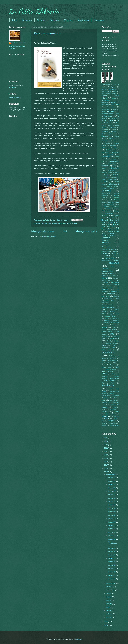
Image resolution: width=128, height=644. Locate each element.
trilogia (104, 416)
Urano (115, 418)
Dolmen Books (112, 179)
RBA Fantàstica (111, 369)
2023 (106, 445)
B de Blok (113, 118)
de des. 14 (112, 529)
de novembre (111, 583)
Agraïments (83, 20)
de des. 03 (112, 572)
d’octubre (109, 587)
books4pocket (106, 141)
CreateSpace (112, 164)
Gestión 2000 (106, 251)
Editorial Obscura (113, 202)
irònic (104, 276)
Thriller (74, 223)
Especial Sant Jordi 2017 (110, 229)
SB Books (106, 398)
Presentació (105, 348)
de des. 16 (112, 522)
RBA (117, 367)
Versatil (104, 423)
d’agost (109, 593)
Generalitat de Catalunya (109, 249)
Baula (114, 130)
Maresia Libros (110, 316)
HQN (112, 266)
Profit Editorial (108, 350)
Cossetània (114, 161)
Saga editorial (106, 396)
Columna (109, 154)
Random (113, 365)
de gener (109, 617)
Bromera (116, 141)
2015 (106, 472)
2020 (106, 455)
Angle (113, 102)
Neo (115, 327)
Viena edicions (113, 423)
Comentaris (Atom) (49, 236)
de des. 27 (112, 491)
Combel (117, 157)
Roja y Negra (108, 383)
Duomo (105, 182)
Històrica (114, 263)
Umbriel (106, 418)
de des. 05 (112, 565)
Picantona (115, 338)
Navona (114, 325)
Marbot (117, 314)
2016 (106, 468)
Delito (103, 173)
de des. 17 (112, 519)
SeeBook (114, 398)
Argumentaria (105, 109)
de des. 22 (112, 502)
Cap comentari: (63, 220)
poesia (104, 345)
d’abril (108, 607)
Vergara (111, 421)
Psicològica (67, 223)
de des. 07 (112, 558)
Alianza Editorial (106, 91)
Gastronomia (106, 247)
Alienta (115, 91)
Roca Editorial (110, 381)
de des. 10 (112, 548)
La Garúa (108, 285)
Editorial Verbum (109, 204)
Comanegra (106, 157)
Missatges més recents (43, 231)
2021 (106, 451)
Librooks (116, 296)
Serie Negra (113, 400)
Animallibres (105, 105)
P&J (112, 334)
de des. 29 (112, 484)
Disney (107, 177)
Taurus (115, 407)
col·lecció (116, 152)
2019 (106, 458)
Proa (113, 348)
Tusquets (116, 416)
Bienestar (105, 132)
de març (109, 610)
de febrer (109, 614)
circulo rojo (105, 148)
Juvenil (105, 278)
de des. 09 (112, 552)
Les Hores (105, 296)
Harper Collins (110, 258)
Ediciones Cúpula (112, 186)
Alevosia (104, 89)
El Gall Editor (107, 209)
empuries (116, 209)
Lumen (104, 309)
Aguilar (113, 87)
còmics (106, 159)
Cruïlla (114, 166)
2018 (106, 462)
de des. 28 (112, 488)
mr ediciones (115, 323)
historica (116, 260)
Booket (111, 138)
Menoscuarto (105, 318)
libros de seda (108, 298)
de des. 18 (112, 515)
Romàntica (108, 385)
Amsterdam (106, 100)
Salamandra (115, 396)
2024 (106, 441)
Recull (104, 374)
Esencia (105, 215)
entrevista (109, 213)
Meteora (107, 320)
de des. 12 (112, 536)
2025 (106, 438)
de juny (109, 600)
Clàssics (68, 20)
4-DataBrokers (106, 85)
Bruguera (107, 143)
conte (103, 161)
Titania (117, 412)
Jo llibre (114, 276)
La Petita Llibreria (35, 11)
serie (103, 400)
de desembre (111, 475)
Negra (60, 223)
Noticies (41, 20)
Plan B (109, 341)
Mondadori (116, 321)
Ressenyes (27, 20)
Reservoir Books (114, 378)
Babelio (110, 125)
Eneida (117, 211)
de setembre (111, 590)
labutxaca (115, 291)
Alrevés (54, 223)
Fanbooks (106, 238)
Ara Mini (111, 107)
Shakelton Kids (106, 403)
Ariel (115, 109)
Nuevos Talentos (107, 332)
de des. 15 (112, 525)
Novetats (55, 20)
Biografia (105, 136)
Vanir (103, 421)
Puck (103, 361)
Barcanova (105, 130)
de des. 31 (112, 478)
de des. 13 (112, 532)
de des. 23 (112, 498)
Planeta (116, 341)
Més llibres (116, 318)
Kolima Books (106, 280)
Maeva (113, 312)
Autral (117, 114)
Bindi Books (107, 134)
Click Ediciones (111, 150)
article (104, 111)
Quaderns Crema (107, 363)
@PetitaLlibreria (15, 97)
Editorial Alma (106, 193)
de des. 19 (112, 512)
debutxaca (112, 171)
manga (110, 314)
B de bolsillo (107, 120)
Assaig (111, 111)
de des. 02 (112, 575)
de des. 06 (112, 562)
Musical (106, 325)
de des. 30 (112, 481)
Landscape (111, 294)
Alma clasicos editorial (109, 94)
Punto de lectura (112, 361)
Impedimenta (107, 271)
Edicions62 (106, 191)
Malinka (104, 314)
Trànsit (114, 414)
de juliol (109, 597)
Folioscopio (105, 245)
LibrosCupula (105, 303)
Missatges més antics (86, 231)
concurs (113, 159)
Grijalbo (104, 254)
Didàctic (116, 175)
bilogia (114, 132)
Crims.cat (105, 166)
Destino (107, 175)
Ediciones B (114, 184)
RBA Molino (107, 372)
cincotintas (113, 145)
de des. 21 (112, 505)
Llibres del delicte (108, 307)
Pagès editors (106, 336)
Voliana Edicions (114, 425)
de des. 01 (112, 579)
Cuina (103, 168)
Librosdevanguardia (107, 305)
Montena (106, 323)
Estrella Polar (107, 236)
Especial (110, 218)
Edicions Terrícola (108, 189)
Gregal (115, 251)
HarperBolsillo (106, 260)
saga (112, 393)
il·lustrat (105, 269)
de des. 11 (112, 539)
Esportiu (113, 233)
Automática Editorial (107, 114)
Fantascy (105, 240)
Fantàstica (106, 242)
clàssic (116, 147)
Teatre (104, 409)
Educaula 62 (107, 207)
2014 (106, 622)
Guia (107, 256)
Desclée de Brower (113, 173)
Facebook (13, 87)
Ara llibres (115, 105)
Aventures (108, 116)
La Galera (115, 282)
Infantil (111, 273)
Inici (14, 20)
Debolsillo (115, 168)
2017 (106, 465)
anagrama (105, 102)
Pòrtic (114, 345)
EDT (118, 204)
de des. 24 (112, 495)
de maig (109, 604)
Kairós (115, 278)
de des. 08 (112, 555)
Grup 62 (116, 254)
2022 (106, 448)
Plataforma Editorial (111, 343)
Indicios (104, 274)
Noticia (104, 330)
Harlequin (116, 256)
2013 (106, 625)
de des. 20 (112, 508)
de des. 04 (112, 569)
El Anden (116, 207)
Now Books (112, 329)
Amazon (114, 98)
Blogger (79, 639)
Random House (106, 367)
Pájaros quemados (47, 33)
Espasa (116, 216)
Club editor (105, 152)
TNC (107, 414)
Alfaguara (112, 89)
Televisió (113, 409)
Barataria (113, 127)
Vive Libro (104, 425)
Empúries (107, 211)
